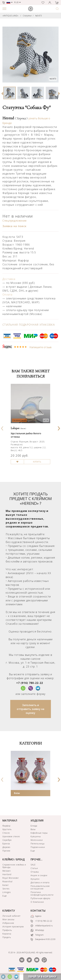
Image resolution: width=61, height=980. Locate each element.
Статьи (34, 868)
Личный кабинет (11, 916)
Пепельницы (38, 844)
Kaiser (6, 885)
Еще (33, 851)
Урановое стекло (11, 836)
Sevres (6, 889)
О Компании (37, 902)
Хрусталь (7, 829)
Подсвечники (38, 847)
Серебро (7, 840)
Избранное (8, 923)
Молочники (37, 840)
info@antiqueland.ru (42, 926)
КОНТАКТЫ (38, 911)
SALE (33, 865)
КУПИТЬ (37, 462)
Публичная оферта (40, 898)
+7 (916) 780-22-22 (30, 683)
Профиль (7, 930)
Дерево (6, 847)
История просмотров (13, 927)
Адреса (36, 916)
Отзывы (35, 872)
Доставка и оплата (40, 883)
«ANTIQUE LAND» (10, 16)
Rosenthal (7, 882)
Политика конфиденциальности (42, 894)
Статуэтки (27, 16)
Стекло (6, 833)
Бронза (6, 844)
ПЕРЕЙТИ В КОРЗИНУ (42, 977)
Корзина (7, 934)
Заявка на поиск (14, 226)
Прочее (6, 851)
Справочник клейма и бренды (14, 866)
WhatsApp (37, 930)
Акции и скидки (39, 875)
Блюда (34, 826)
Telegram (37, 935)
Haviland (7, 874)
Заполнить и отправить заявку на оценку (30, 709)
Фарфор (6, 826)
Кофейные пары (39, 833)
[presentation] (2, 427)
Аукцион (35, 879)
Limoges (7, 892)
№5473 (39, 16)
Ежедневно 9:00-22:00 (43, 940)
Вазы (17, 793)
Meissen (7, 871)
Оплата (7, 295)
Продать (7, 937)
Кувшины (36, 836)
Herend (15, 118)
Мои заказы (8, 919)
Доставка (9, 279)
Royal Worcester (11, 878)
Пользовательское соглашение (40, 887)
